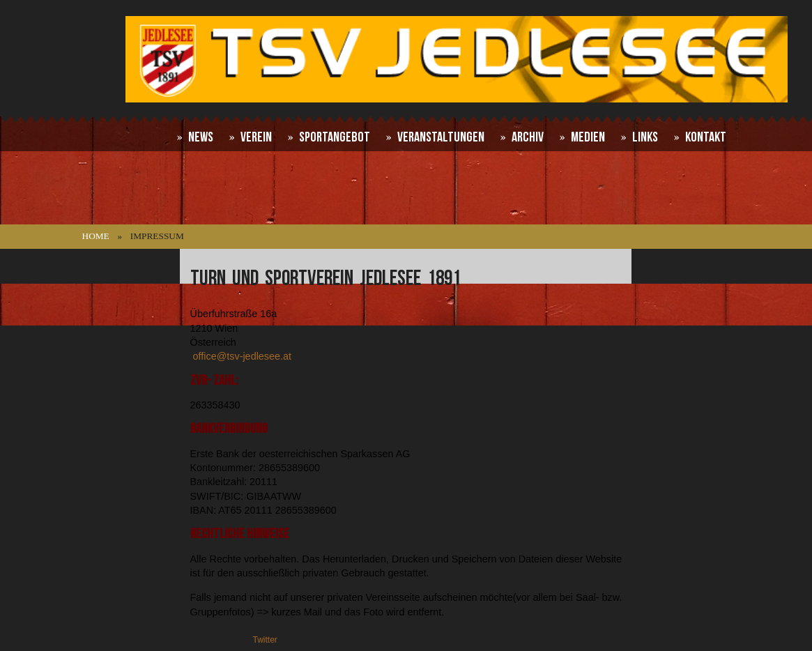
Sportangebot (335, 137)
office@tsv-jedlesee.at (243, 356)
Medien (588, 137)
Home (96, 236)
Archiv (528, 137)
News (201, 137)
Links (645, 137)
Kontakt (706, 137)
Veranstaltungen (441, 137)
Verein (256, 137)
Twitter (265, 640)
